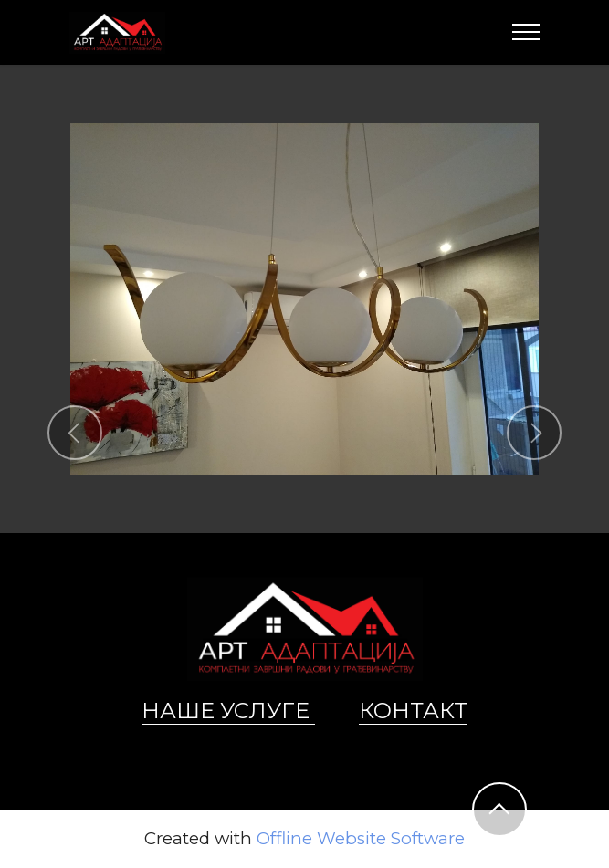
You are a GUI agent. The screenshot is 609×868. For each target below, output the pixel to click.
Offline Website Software (361, 839)
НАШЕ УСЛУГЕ (228, 711)
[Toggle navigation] (526, 32)
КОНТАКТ (413, 711)
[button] (75, 433)
